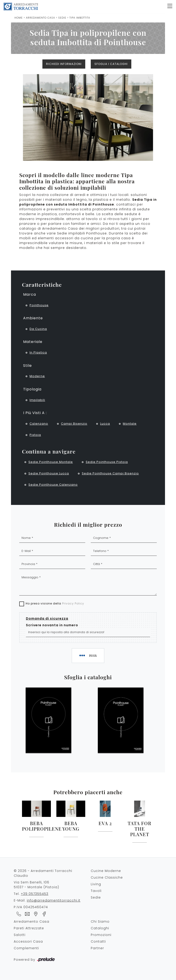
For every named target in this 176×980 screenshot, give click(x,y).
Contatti (98, 941)
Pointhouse (39, 305)
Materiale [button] (33, 342)
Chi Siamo (100, 922)
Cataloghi (100, 928)
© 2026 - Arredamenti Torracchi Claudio (43, 873)
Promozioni (101, 935)
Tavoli (96, 891)
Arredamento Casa (40, 18)
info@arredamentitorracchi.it (54, 900)
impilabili (37, 400)
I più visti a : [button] (35, 413)
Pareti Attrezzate (29, 928)
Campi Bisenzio (74, 424)
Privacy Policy (73, 603)
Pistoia (35, 435)
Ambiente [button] (33, 318)
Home (19, 18)
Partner (97, 948)
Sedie (62, 18)
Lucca (105, 424)
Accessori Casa (28, 941)
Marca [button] (30, 294)
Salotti (20, 935)
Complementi (26, 948)
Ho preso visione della (55, 603)
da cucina (38, 329)
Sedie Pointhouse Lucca (49, 473)
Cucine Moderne (106, 871)
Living (96, 884)
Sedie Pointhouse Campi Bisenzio (110, 473)
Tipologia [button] (32, 389)
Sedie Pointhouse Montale (51, 462)
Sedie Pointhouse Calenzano (53, 485)
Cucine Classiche (107, 877)
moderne (37, 376)
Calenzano (39, 424)
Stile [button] (27, 366)
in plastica (38, 352)
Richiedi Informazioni (64, 64)
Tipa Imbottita (80, 18)
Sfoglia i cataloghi (111, 64)
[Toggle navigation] (170, 6)
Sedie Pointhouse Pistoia (107, 462)
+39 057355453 (35, 894)
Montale (130, 424)
